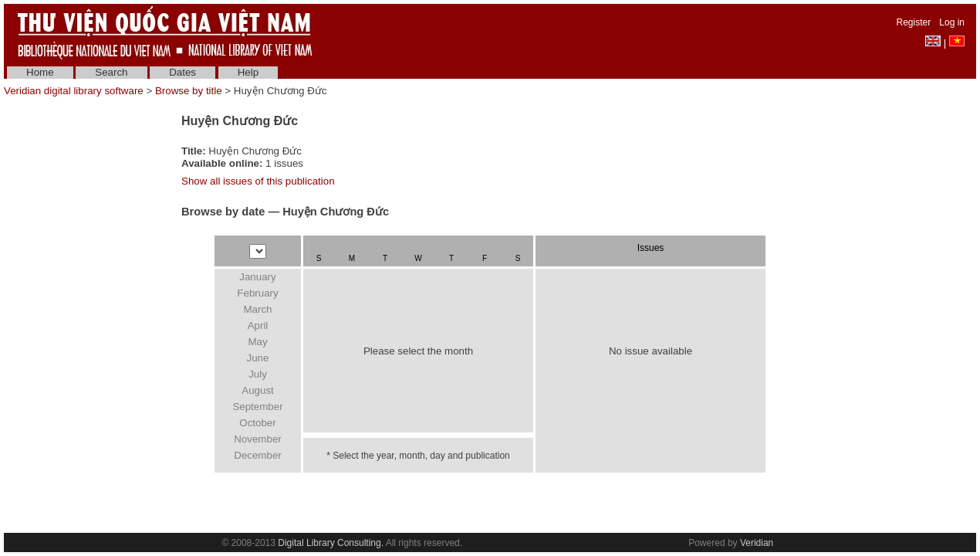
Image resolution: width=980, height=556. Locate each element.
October (257, 423)
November (257, 439)
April (258, 325)
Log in (952, 22)
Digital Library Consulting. (331, 543)
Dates (182, 72)
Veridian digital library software (74, 91)
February (257, 293)
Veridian (757, 543)
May (257, 342)
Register (914, 22)
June (258, 358)
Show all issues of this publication (258, 181)
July (258, 374)
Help (248, 72)
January (257, 277)
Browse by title (189, 91)
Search (111, 72)
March (257, 309)
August (258, 390)
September (257, 407)
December (257, 455)
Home (40, 72)
